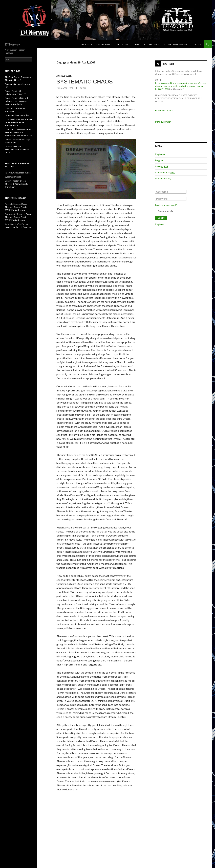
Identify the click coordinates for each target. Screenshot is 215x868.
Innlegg (162, 166)
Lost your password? (166, 205)
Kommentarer (165, 172)
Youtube (197, 44)
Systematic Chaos (85, 82)
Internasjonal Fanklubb (176, 44)
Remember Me (166, 211)
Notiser (169, 64)
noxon (82, 88)
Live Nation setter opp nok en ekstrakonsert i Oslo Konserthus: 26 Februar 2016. (19, 132)
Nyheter (86, 44)
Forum (136, 44)
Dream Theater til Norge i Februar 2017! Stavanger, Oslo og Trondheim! (16, 101)
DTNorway (13, 44)
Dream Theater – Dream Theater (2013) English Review (17, 207)
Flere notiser (164, 111)
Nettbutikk (123, 44)
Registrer (160, 154)
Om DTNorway (103, 44)
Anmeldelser (64, 76)
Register (160, 224)
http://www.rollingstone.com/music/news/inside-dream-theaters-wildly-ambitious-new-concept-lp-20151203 (181, 86)
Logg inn (160, 160)
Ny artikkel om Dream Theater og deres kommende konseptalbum (19, 122)
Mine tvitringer (163, 122)
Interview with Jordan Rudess (18, 173)
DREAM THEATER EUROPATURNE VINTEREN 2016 (17, 150)
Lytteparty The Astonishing (17, 115)
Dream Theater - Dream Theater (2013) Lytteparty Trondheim (16, 184)
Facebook (154, 44)
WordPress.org (163, 178)
